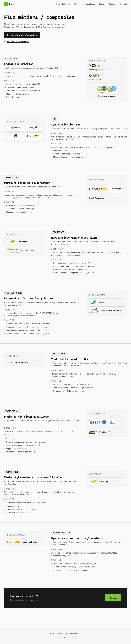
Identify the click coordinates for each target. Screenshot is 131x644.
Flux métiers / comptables (85, 4)
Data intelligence (63, 4)
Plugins (112, 4)
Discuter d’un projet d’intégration (22, 35)
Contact (124, 4)
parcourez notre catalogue (18, 42)
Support (67, 637)
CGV (76, 637)
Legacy (102, 4)
